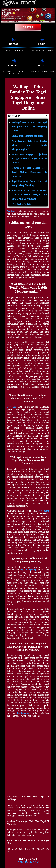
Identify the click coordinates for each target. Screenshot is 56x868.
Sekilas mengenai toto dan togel (27, 136)
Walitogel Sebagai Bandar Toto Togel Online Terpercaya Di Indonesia (29, 172)
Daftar (28, 27)
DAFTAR (14, 44)
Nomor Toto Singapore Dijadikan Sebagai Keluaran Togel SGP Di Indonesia (29, 158)
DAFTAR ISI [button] (28, 116)
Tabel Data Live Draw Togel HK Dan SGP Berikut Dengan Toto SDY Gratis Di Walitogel (29, 195)
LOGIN (42, 44)
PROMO (42, 65)
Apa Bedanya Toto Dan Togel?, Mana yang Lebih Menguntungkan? (29, 145)
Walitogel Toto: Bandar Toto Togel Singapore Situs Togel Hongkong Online (29, 126)
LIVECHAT (14, 65)
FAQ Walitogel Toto (21, 204)
